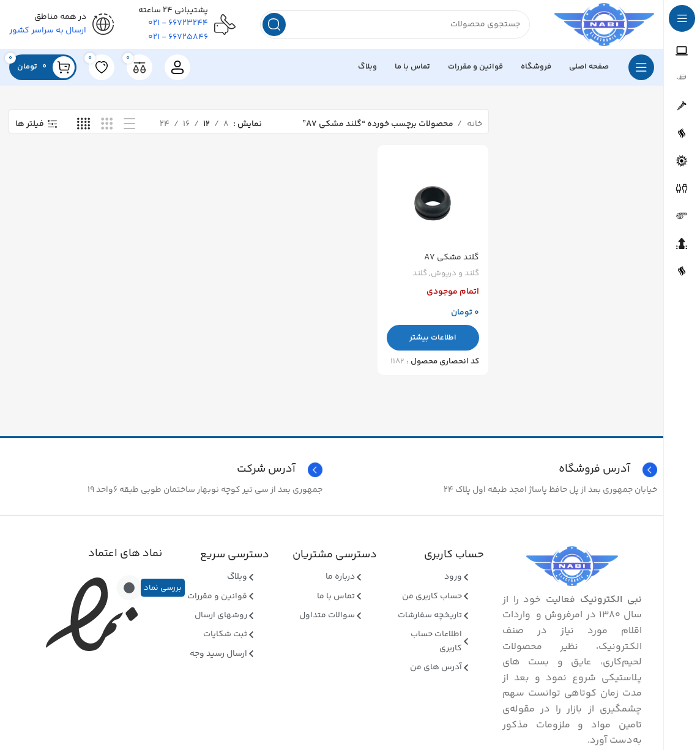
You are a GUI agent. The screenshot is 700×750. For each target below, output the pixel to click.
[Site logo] (604, 24)
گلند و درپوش (455, 274)
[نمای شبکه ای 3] (107, 124)
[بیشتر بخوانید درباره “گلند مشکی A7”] (433, 338)
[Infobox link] (164, 470)
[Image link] (572, 566)
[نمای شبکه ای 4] (84, 124)
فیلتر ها (30, 124)
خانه (474, 124)
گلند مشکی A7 (452, 258)
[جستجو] (395, 24)
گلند (420, 274)
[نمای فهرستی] (129, 124)
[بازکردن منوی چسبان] (641, 67)
